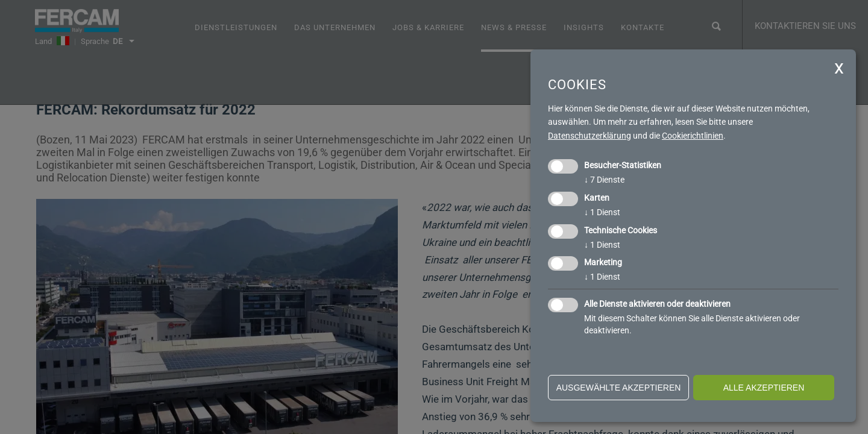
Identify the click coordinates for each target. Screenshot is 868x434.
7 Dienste (604, 180)
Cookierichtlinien (693, 136)
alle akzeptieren (764, 388)
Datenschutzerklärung (590, 136)
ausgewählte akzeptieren (619, 388)
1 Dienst (602, 212)
